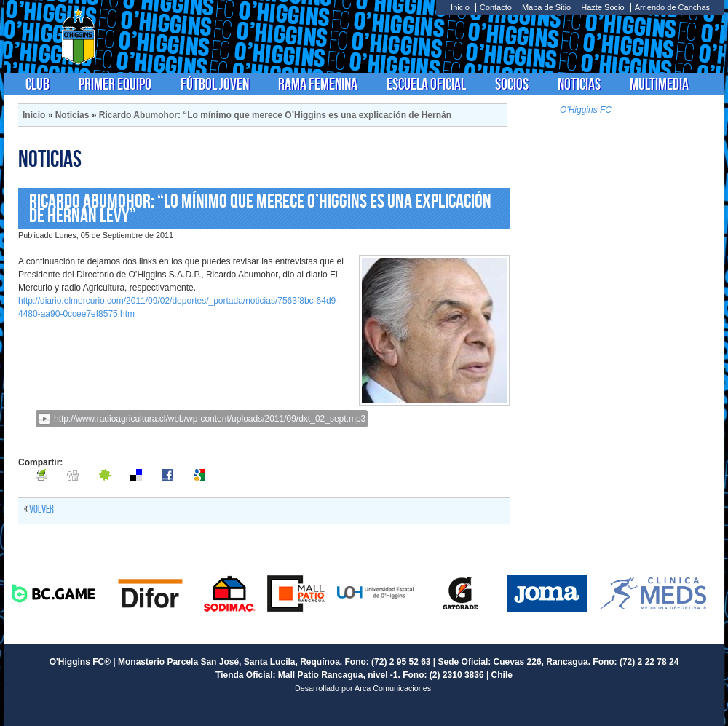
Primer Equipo (115, 84)
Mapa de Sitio (546, 7)
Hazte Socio (602, 7)
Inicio (460, 7)
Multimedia (659, 84)
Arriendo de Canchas (672, 7)
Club (37, 84)
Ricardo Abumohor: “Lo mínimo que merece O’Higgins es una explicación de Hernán (275, 115)
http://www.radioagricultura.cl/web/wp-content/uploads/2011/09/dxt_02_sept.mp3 (210, 419)
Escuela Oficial (426, 84)
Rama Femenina (318, 84)
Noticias (579, 84)
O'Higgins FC (586, 110)
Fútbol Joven (215, 84)
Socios (512, 84)
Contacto (496, 7)
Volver (41, 509)
